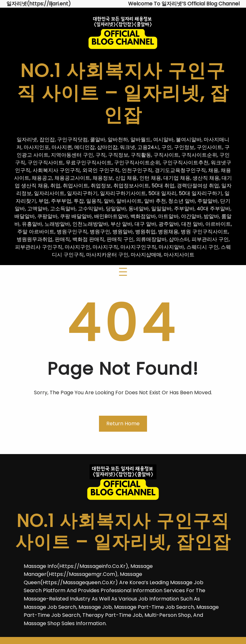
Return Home (123, 424)
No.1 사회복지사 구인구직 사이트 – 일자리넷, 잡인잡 (123, 93)
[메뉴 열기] (123, 272)
